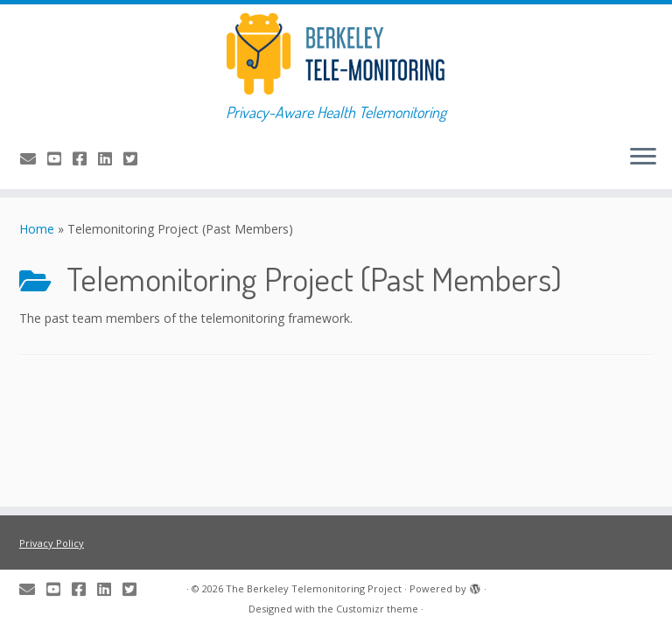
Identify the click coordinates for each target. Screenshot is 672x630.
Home (37, 229)
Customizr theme (377, 609)
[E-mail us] (34, 158)
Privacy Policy (52, 543)
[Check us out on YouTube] (60, 158)
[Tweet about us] (136, 158)
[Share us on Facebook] (85, 158)
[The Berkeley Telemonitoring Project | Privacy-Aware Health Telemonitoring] (336, 54)
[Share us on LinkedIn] (111, 158)
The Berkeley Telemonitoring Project (314, 588)
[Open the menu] (643, 157)
